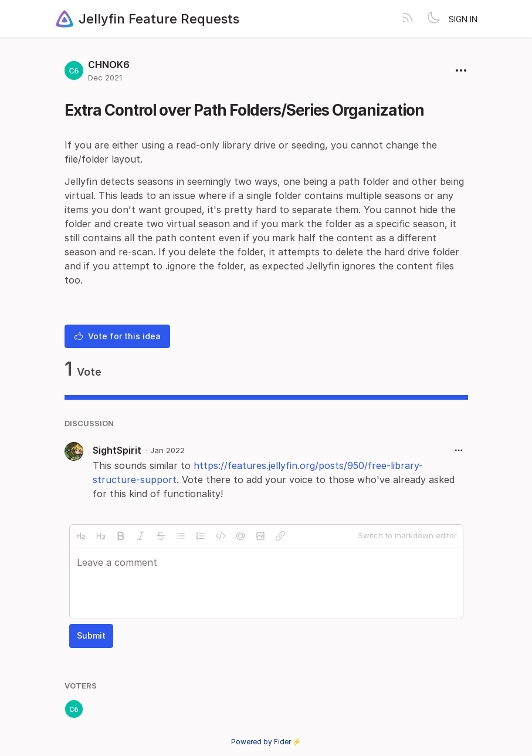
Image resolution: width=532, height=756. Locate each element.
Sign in (463, 19)
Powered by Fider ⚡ (266, 742)
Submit (91, 635)
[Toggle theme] (433, 19)
